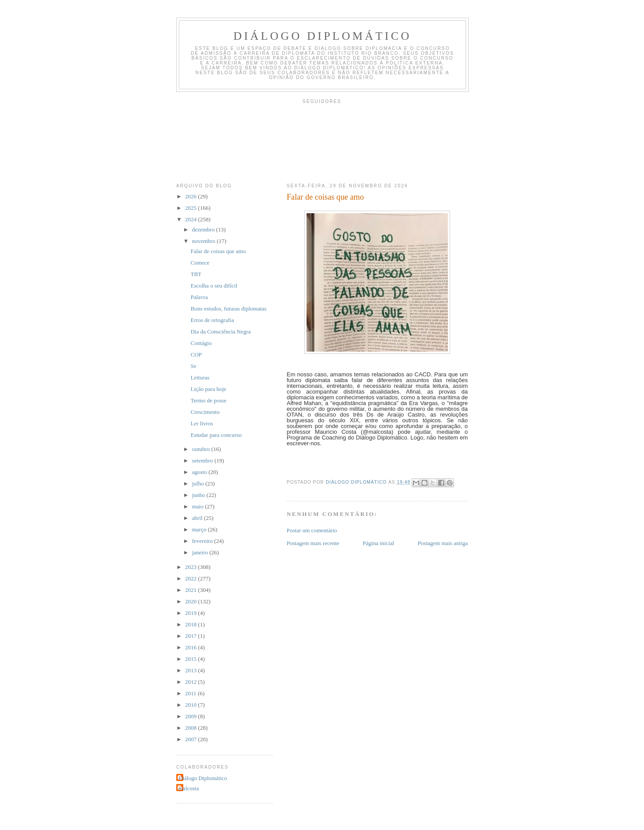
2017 (191, 636)
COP (196, 354)
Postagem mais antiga (443, 543)
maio (199, 506)
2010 (191, 705)
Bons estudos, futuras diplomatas (228, 309)
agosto (200, 472)
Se (193, 366)
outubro (202, 449)
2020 (191, 601)
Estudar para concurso (216, 435)
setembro (203, 460)
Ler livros (202, 423)
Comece (200, 263)
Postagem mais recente (313, 543)
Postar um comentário (312, 530)
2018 (191, 624)
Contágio (201, 343)
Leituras (200, 377)
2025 (191, 208)
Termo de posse (208, 400)
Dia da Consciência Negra (220, 332)
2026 (191, 196)
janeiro (201, 552)
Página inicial (378, 543)
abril (198, 518)
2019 (191, 613)
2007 (191, 739)
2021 (191, 590)
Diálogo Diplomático (323, 36)
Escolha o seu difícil (214, 286)
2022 (191, 578)
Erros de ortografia (212, 320)
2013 (191, 670)
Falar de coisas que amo (218, 251)
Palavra (199, 297)
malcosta (189, 788)
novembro (205, 241)
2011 (191, 693)
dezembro (204, 229)
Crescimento (205, 412)
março (200, 529)
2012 (191, 682)
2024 (191, 219)
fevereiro (203, 541)
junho (199, 495)
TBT (196, 274)
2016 (191, 647)
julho (199, 483)
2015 (191, 659)
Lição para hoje (208, 389)
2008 (191, 728)
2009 (191, 716)
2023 (191, 567)
